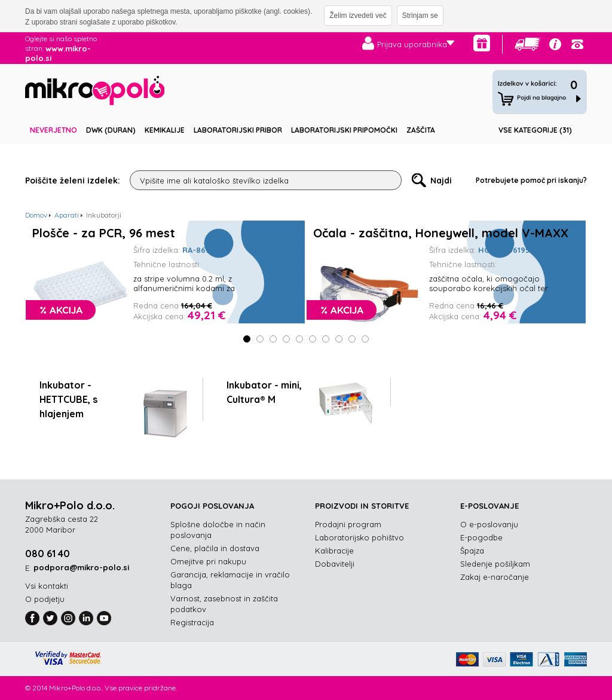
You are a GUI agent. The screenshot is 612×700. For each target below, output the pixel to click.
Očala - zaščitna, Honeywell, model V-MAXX (441, 233)
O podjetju (45, 599)
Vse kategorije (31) (535, 130)
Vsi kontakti (47, 586)
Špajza (472, 551)
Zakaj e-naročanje (495, 577)
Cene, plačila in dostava (215, 548)
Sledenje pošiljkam (495, 564)
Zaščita (421, 130)
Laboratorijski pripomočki (344, 130)
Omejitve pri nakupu (208, 561)
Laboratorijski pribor (238, 130)
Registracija (192, 622)
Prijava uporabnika (412, 44)
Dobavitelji (335, 564)
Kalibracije (334, 551)
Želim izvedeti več (358, 16)
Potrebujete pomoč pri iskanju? (531, 180)
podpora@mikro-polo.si (81, 567)
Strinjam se (420, 16)
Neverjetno (53, 130)
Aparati (67, 215)
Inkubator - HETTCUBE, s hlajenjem (68, 399)
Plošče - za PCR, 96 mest (104, 233)
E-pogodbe (481, 537)
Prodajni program (348, 524)
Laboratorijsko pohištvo (359, 537)
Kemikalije (165, 130)
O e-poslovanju (489, 524)
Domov (36, 215)
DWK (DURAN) (111, 130)
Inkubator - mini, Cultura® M (264, 392)
